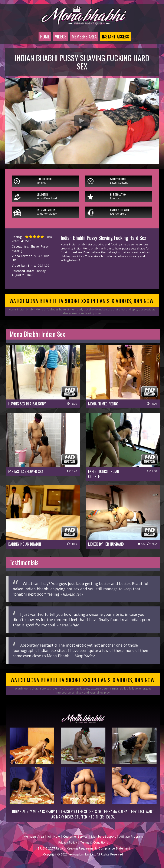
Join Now (54, 836)
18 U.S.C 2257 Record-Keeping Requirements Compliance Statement (83, 848)
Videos (61, 37)
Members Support (103, 836)
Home (45, 37)
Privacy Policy (68, 842)
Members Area (84, 37)
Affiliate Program (131, 836)
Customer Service (75, 836)
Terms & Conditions (94, 842)
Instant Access (116, 37)
